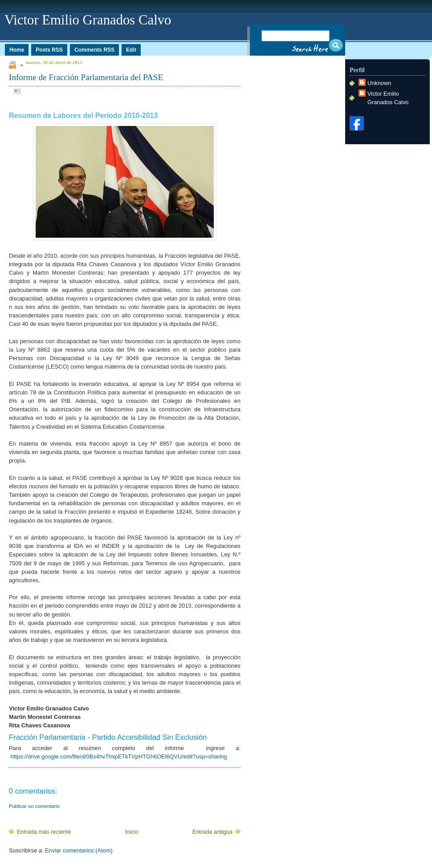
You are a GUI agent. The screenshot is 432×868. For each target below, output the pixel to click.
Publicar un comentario (34, 806)
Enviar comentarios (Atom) (79, 850)
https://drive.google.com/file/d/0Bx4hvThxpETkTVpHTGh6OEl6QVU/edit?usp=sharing (118, 756)
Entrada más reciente (44, 832)
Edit (131, 50)
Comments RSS (94, 50)
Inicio (132, 832)
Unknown (379, 83)
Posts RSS (49, 50)
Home (17, 50)
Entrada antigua (212, 832)
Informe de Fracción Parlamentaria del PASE (86, 77)
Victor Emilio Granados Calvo (388, 98)
